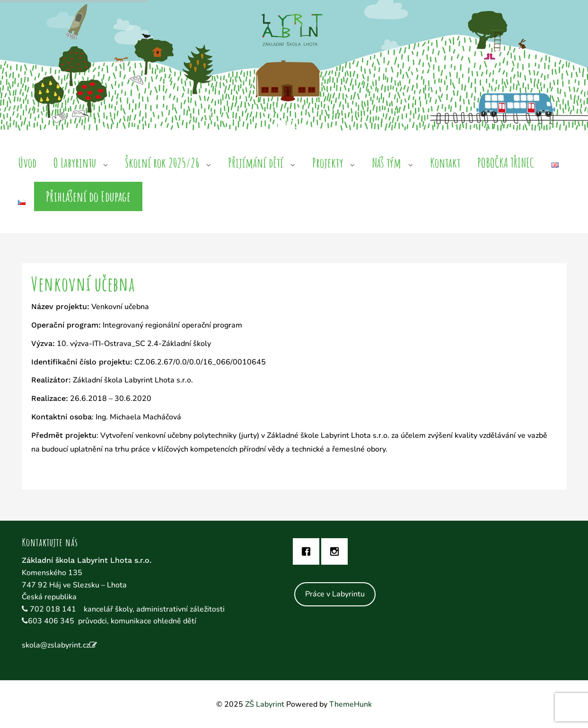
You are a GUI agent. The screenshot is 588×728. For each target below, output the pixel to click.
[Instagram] (337, 551)
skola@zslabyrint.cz (56, 645)
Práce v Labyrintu (335, 594)
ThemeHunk (351, 704)
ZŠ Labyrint (265, 704)
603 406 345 (51, 621)
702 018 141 (54, 609)
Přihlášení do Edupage (88, 196)
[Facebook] (308, 551)
